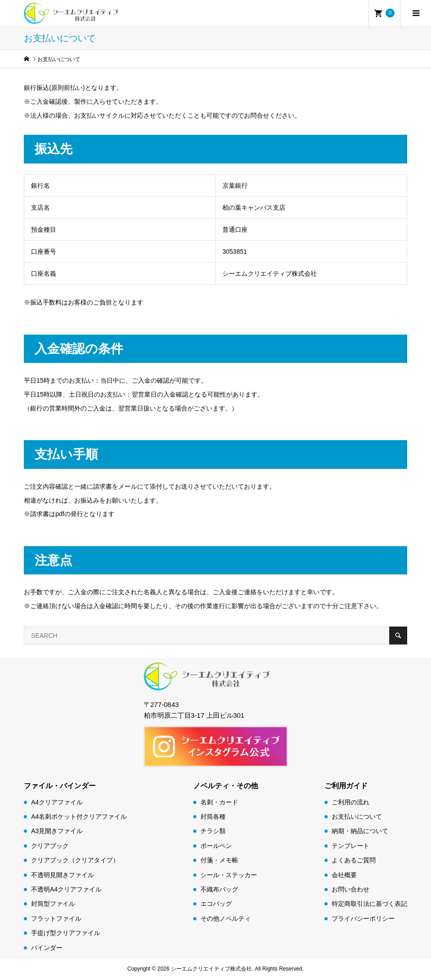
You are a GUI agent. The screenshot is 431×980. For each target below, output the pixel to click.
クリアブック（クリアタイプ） (75, 860)
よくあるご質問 (354, 860)
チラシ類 (213, 831)
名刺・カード (219, 802)
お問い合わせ (351, 889)
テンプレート (351, 846)
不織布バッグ (219, 889)
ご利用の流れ (351, 802)
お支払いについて (357, 817)
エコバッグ (216, 904)
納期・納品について (360, 831)
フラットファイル (56, 918)
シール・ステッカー (229, 875)
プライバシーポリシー (363, 918)
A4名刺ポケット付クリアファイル (79, 817)
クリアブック (50, 846)
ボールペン (216, 846)
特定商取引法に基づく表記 (369, 904)
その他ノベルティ (226, 918)
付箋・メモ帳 (219, 860)
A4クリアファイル (57, 802)
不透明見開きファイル (62, 875)
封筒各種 (213, 817)
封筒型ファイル (53, 904)
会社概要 (344, 875)
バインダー (47, 948)
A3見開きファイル (57, 831)
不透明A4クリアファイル (66, 889)
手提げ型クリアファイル (66, 933)
